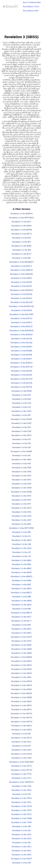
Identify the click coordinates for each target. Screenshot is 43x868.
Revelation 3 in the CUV (21, 407)
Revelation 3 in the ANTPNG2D (21, 218)
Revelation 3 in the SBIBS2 (21, 657)
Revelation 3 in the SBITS (21, 710)
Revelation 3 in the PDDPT (22, 637)
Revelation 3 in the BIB (22, 250)
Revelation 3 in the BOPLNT (22, 367)
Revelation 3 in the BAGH (22, 226)
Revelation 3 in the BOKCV (22, 322)
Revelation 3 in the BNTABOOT (21, 262)
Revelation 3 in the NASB (22, 601)
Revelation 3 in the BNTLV (21, 266)
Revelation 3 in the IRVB (22, 472)
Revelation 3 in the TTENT (22, 822)
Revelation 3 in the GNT (21, 456)
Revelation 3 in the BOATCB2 (21, 274)
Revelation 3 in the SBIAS (22, 649)
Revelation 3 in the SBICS (22, 661)
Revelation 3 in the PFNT (21, 641)
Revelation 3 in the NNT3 (21, 633)
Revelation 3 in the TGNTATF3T (22, 782)
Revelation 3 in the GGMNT (21, 452)
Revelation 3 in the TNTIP (22, 810)
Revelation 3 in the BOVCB (22, 383)
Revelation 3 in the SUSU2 (22, 754)
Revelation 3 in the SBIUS (22, 726)
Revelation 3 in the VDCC (22, 847)
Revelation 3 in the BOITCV (22, 318)
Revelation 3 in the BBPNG (21, 230)
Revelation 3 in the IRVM (22, 488)
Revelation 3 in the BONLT (21, 359)
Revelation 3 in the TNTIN (22, 806)
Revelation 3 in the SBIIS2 (22, 681)
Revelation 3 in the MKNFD (22, 576)
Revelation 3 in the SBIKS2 (21, 693)
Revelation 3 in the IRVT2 (22, 508)
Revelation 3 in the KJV (22, 536)
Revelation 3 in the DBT (21, 415)
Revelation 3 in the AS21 (21, 222)
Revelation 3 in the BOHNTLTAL (21, 306)
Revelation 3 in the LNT (22, 552)
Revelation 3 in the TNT (22, 794)
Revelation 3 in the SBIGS (22, 669)
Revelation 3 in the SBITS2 (22, 714)
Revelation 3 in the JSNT (22, 520)
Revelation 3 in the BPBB (22, 391)
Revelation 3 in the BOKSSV (22, 335)
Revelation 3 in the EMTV (21, 435)
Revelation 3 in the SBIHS (21, 673)
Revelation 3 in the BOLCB (22, 339)
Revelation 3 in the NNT (22, 625)
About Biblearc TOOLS (31, 7)
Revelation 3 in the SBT (22, 734)
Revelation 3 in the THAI (22, 786)
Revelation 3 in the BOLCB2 (21, 343)
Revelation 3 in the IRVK (22, 484)
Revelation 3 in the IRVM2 (21, 492)
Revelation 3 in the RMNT (21, 645)
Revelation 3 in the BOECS (21, 286)
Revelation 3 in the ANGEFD (21, 214)
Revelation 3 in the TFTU (22, 778)
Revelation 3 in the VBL (22, 843)
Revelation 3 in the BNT (21, 258)
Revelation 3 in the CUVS (21, 411)
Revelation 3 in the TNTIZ (21, 814)
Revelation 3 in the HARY (21, 460)
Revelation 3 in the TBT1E (21, 766)
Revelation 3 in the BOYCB (21, 387)
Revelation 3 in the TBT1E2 (22, 770)
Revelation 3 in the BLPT (22, 254)
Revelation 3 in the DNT (22, 427)
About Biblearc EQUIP (31, 11)
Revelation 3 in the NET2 (21, 617)
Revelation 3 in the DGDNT (21, 419)
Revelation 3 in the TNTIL (22, 802)
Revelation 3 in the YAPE (21, 855)
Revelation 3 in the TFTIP (22, 774)
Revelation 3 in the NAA (22, 597)
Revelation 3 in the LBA (22, 544)
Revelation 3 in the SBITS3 (22, 718)
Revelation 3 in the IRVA (21, 468)
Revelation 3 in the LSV (22, 556)
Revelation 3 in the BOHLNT (22, 302)
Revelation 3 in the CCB (21, 403)
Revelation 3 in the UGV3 (22, 839)
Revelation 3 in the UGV (21, 831)
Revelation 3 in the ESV (22, 439)
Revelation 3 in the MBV (21, 564)
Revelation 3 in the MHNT (22, 572)
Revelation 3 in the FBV (22, 443)
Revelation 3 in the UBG (21, 826)
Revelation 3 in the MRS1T (21, 593)
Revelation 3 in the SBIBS (22, 653)
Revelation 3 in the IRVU (22, 512)
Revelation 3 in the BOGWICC (21, 290)
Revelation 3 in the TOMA (21, 818)
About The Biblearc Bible (32, 2)
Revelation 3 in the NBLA (21, 605)
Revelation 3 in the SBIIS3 (22, 685)
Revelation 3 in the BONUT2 (21, 363)
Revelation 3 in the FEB (21, 447)
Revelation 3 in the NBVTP (22, 613)
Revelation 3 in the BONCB (21, 355)
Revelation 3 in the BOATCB (22, 270)
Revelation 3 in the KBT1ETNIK (21, 528)
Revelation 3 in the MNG (22, 581)
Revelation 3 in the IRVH (21, 480)
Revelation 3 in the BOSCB (22, 371)
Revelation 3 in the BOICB (21, 310)
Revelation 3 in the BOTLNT (22, 379)
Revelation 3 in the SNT (21, 746)
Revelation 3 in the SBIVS (22, 730)
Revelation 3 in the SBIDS (21, 665)
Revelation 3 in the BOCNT (22, 282)
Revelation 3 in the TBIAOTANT (22, 762)
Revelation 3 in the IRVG (22, 476)
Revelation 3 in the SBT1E (22, 738)
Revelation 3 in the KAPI (21, 524)
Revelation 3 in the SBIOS (21, 701)
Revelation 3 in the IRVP (21, 500)
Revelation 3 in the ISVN (21, 516)
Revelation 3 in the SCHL (21, 742)
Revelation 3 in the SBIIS (21, 677)
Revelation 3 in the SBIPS (21, 706)
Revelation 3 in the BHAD (21, 246)
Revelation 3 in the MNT (21, 585)
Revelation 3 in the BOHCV (21, 298)
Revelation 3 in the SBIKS (22, 689)
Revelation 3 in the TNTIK (21, 798)
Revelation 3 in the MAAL (22, 560)
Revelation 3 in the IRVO (21, 496)
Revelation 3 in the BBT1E (22, 234)
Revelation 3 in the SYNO (22, 758)
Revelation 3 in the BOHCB (21, 294)
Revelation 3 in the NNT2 (21, 629)
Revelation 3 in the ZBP (22, 863)
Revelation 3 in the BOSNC (21, 375)
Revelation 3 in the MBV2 (22, 568)
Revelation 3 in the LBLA (21, 548)
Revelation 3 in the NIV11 (21, 621)
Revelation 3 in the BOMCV (22, 347)
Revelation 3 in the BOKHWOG (22, 331)
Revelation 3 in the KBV (21, 532)
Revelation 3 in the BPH (21, 395)
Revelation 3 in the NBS (22, 609)
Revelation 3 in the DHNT (21, 423)
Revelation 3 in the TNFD (21, 790)
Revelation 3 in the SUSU (21, 750)
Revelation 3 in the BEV (22, 242)
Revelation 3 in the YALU (22, 851)
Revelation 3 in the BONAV (22, 351)
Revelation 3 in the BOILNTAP (22, 314)
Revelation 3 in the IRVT (21, 504)
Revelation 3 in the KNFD (22, 540)
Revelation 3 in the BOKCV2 (21, 327)
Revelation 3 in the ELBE (22, 431)
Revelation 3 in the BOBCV (22, 278)
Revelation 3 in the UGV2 (22, 835)
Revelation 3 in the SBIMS (22, 697)
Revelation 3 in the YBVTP (22, 859)
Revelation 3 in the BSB (21, 399)
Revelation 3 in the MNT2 (22, 589)
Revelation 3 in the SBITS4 (22, 722)
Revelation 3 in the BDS (22, 238)
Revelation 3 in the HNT (22, 464)
